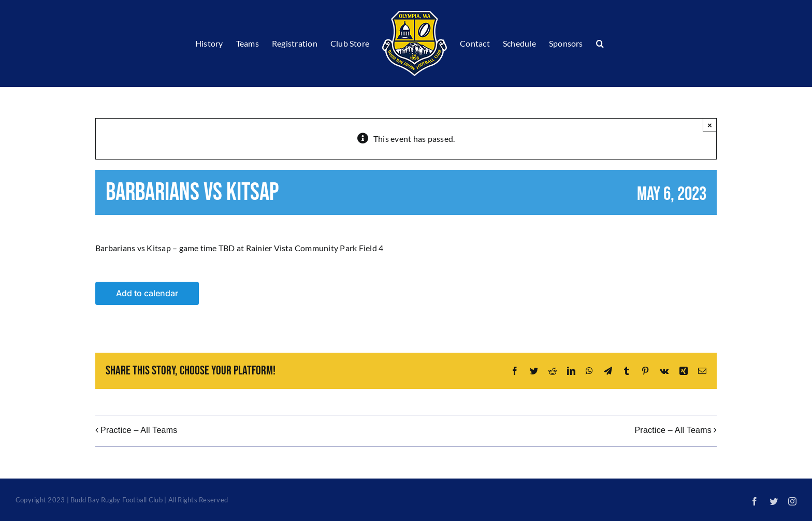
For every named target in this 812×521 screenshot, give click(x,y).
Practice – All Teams (139, 430)
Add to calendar (147, 293)
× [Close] (710, 125)
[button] (600, 44)
